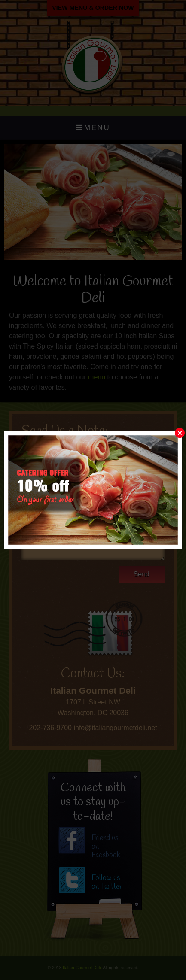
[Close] (180, 433)
